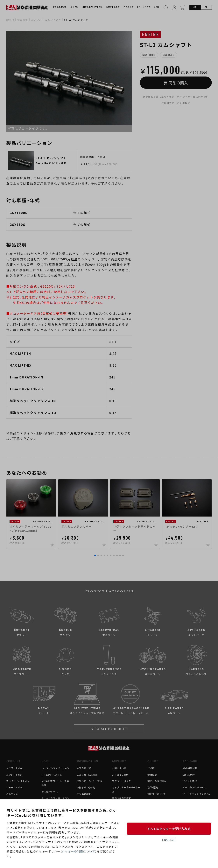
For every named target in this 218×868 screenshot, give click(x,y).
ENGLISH (169, 840)
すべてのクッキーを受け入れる (169, 829)
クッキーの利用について (78, 851)
